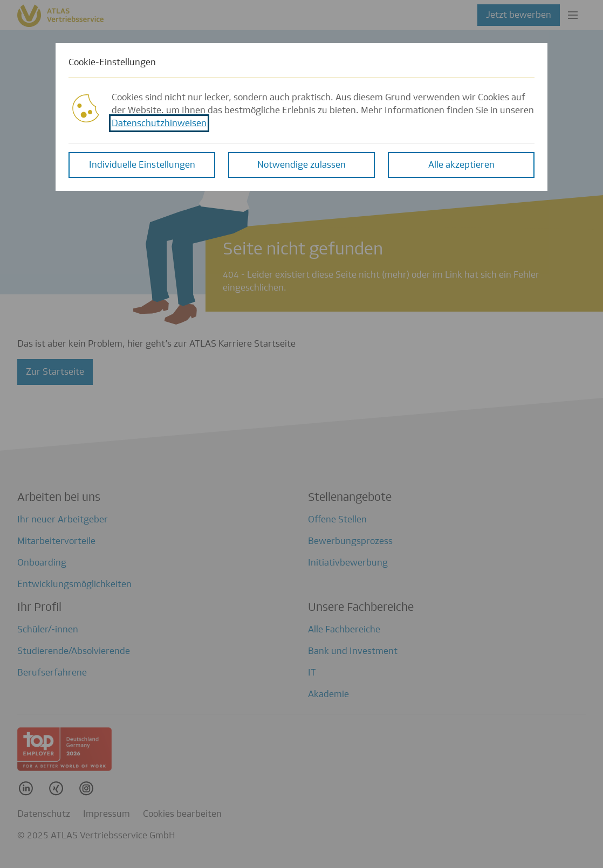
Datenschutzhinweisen (159, 119)
